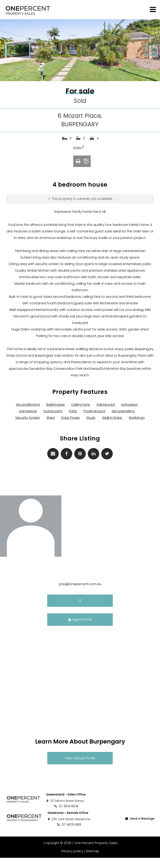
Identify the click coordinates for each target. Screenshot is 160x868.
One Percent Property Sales (95, 853)
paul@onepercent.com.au (80, 594)
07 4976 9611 (69, 835)
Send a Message (140, 829)
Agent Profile (80, 630)
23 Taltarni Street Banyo (65, 811)
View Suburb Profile (80, 768)
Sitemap (92, 861)
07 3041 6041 (66, 816)
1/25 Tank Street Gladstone (69, 829)
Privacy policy (72, 861)
